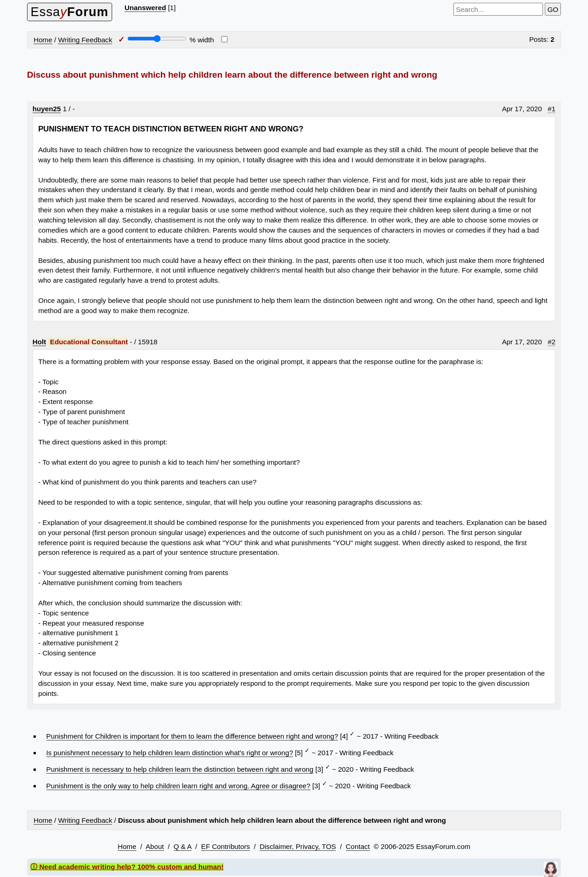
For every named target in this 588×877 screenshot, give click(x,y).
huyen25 (47, 109)
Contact (358, 846)
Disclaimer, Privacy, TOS (298, 846)
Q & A (183, 846)
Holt (40, 342)
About (155, 846)
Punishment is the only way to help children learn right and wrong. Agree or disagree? (178, 786)
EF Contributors (226, 846)
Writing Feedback (85, 40)
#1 (551, 109)
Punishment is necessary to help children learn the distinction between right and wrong (180, 769)
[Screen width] (157, 39)
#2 (551, 342)
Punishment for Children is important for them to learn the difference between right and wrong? (192, 736)
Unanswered (145, 8)
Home (43, 40)
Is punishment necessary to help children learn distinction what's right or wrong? (170, 753)
